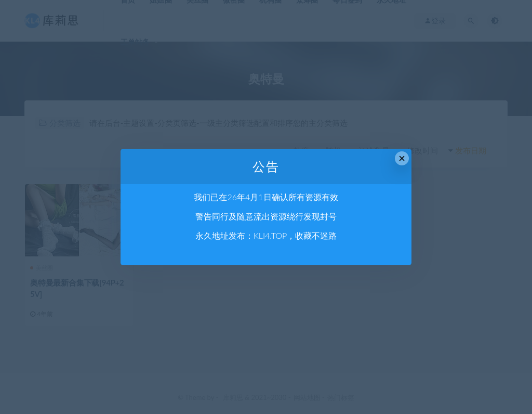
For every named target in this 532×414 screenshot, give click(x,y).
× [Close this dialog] (402, 158)
